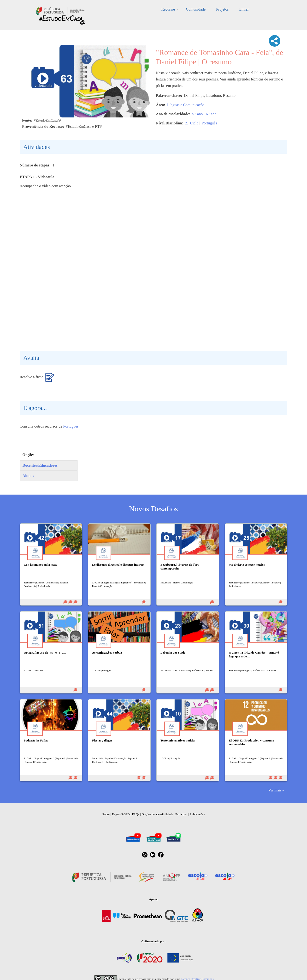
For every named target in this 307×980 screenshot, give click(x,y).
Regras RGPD (121, 814)
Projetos (222, 9)
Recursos (168, 9)
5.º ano (197, 114)
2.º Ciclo (192, 123)
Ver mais (275, 790)
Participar (181, 814)
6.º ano (211, 114)
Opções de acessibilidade (157, 814)
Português (209, 123)
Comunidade (196, 9)
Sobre (106, 814)
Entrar (244, 9)
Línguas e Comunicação (186, 105)
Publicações (197, 814)
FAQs (136, 814)
